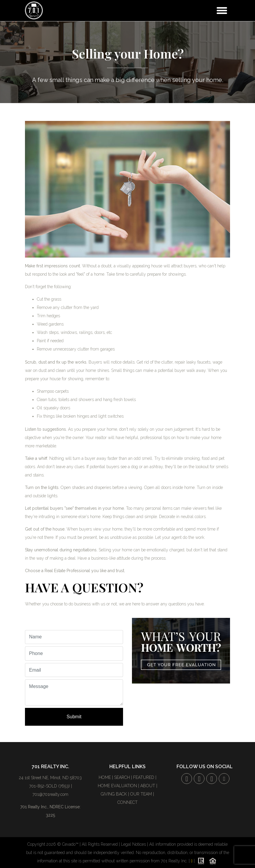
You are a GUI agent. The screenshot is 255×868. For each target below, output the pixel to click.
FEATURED (144, 777)
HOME (105, 777)
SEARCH (122, 777)
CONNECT (127, 802)
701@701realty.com (50, 794)
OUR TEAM (141, 794)
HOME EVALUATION (117, 786)
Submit (74, 717)
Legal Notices (134, 844)
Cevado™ (71, 844)
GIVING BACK (114, 794)
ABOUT (148, 786)
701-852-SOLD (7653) (49, 786)
